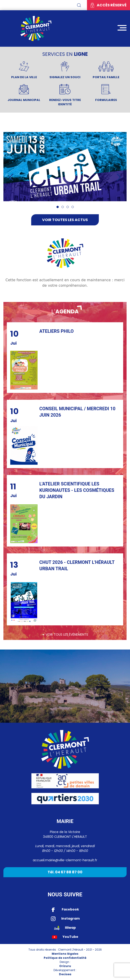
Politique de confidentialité (65, 958)
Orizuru (65, 966)
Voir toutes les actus (65, 220)
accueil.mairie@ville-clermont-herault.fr (65, 860)
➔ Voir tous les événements (65, 634)
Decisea (65, 974)
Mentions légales (65, 954)
